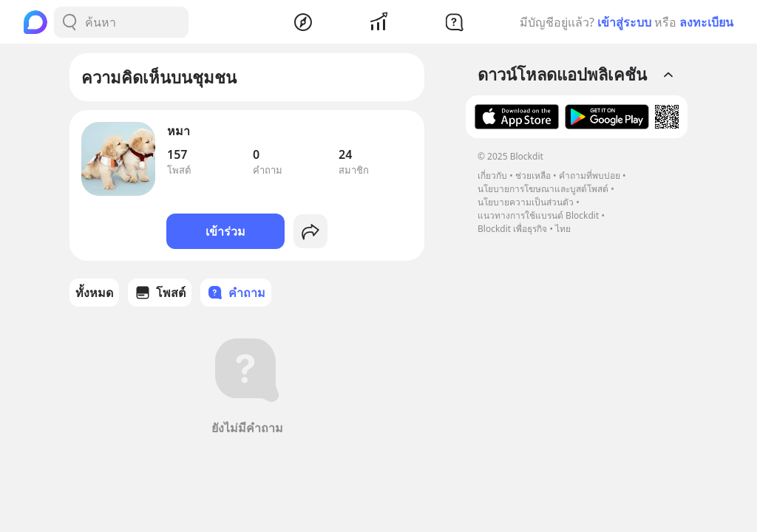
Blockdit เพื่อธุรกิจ (512, 229)
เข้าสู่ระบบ (624, 22)
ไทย (563, 229)
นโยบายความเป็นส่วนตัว (526, 202)
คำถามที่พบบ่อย (590, 175)
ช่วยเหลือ (533, 175)
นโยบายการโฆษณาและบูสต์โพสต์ (543, 189)
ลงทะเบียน (706, 22)
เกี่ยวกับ (492, 175)
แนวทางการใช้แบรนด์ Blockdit (538, 215)
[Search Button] (69, 22)
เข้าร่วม (225, 231)
